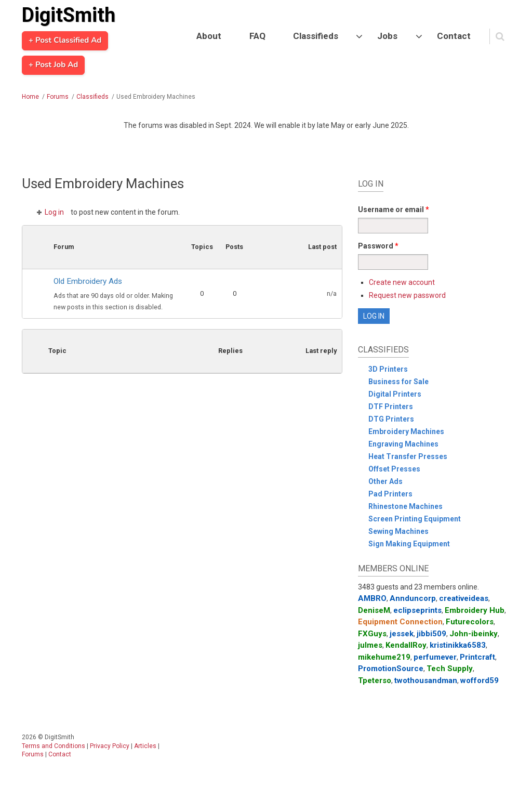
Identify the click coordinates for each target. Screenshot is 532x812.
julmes (370, 645)
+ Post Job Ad (53, 65)
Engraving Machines (403, 444)
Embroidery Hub (475, 610)
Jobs (387, 36)
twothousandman (426, 680)
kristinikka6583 (458, 645)
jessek (402, 634)
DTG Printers (391, 419)
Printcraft (477, 657)
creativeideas (464, 598)
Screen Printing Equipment (415, 519)
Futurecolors (470, 622)
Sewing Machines (398, 531)
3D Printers (388, 369)
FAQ (257, 36)
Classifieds (316, 36)
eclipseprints (417, 610)
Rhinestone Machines (405, 506)
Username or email (394, 209)
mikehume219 (384, 657)
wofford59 (480, 680)
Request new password (407, 295)
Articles (145, 746)
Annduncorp (413, 598)
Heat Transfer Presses (408, 456)
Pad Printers (390, 494)
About (209, 36)
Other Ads (385, 481)
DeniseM (374, 610)
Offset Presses (394, 469)
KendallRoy (406, 645)
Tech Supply (450, 669)
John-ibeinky (474, 634)
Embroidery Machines (406, 431)
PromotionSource (391, 669)
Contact (454, 36)
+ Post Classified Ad (65, 41)
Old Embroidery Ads (88, 281)
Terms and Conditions (54, 746)
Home (30, 97)
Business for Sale (398, 382)
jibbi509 (431, 634)
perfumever (435, 657)
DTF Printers (391, 407)
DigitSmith (69, 15)
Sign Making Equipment (409, 544)
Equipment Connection (400, 622)
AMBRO (372, 598)
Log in (54, 212)
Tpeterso (375, 680)
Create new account (402, 282)
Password (378, 246)
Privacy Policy (110, 746)
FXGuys (372, 634)
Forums (58, 97)
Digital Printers (395, 394)
